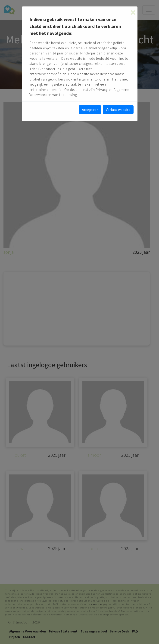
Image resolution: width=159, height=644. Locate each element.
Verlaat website (118, 110)
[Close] (133, 12)
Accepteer (90, 110)
